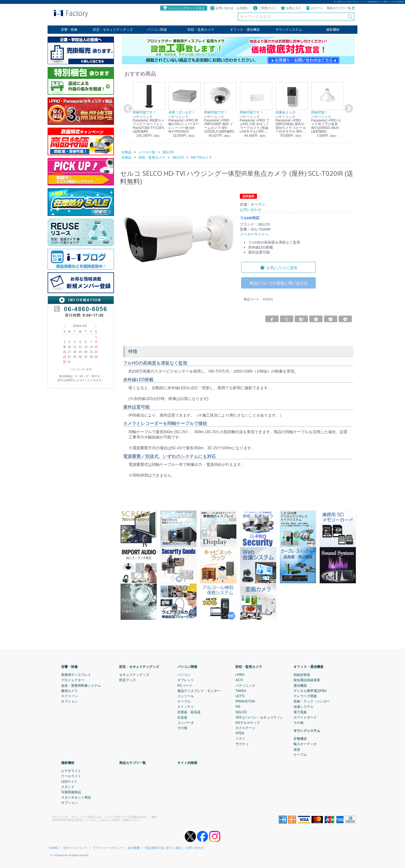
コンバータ (186, 723)
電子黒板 (300, 712)
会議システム (303, 707)
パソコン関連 (157, 30)
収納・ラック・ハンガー (312, 701)
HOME (54, 848)
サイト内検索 (187, 763)
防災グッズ (128, 680)
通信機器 (300, 685)
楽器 (297, 749)
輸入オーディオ (305, 744)
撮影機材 (333, 30)
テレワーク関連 (305, 696)
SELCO (241, 712)
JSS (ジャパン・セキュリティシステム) (265, 717)
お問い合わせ (195, 848)
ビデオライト (71, 771)
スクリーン (69, 696)
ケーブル (184, 701)
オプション (69, 701)
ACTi (239, 680)
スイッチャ (186, 707)
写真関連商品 (71, 792)
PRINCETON (245, 701)
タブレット (186, 680)
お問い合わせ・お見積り (229, 8)
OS (238, 707)
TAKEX (241, 691)
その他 (182, 728)
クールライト (71, 776)
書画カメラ (69, 691)
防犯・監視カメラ (201, 30)
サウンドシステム (289, 30)
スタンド (68, 787)
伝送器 (182, 717)
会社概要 (134, 848)
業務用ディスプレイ (76, 675)
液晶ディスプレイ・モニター (199, 691)
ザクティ (242, 744)
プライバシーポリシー (108, 848)
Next (348, 109)
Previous (127, 109)
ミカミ (240, 738)
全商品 (126, 152)
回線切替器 (302, 675)
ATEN (240, 733)
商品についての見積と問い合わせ (279, 283)
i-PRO (240, 675)
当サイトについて (75, 848)
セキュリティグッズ (134, 675)
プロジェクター (73, 680)
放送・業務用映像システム (81, 685)
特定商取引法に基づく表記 (163, 848)
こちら (103, 820)
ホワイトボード (305, 717)
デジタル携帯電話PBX (310, 691)
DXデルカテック (248, 723)
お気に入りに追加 (279, 267)
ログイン (314, 8)
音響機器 (300, 739)
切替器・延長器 (189, 712)
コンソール (186, 696)
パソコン (184, 675)
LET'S (240, 696)
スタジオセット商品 (76, 797)
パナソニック (245, 685)
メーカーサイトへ (254, 234)
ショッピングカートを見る (183, 8)
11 (75, 347)
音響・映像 (69, 30)
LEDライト (69, 781)
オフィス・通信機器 (245, 30)
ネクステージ (245, 728)
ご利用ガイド (265, 8)
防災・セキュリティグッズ (113, 30)
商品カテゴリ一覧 (341, 8)
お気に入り (291, 8)
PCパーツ (185, 685)
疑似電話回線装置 (307, 680)
